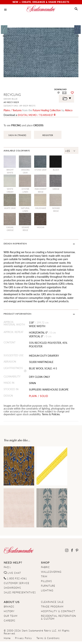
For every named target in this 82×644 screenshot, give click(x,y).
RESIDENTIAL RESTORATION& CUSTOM (59, 617)
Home (7, 638)
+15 (68, 151)
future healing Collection (47, 110)
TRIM (44, 576)
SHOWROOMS (12, 588)
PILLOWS (46, 581)
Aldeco (69, 110)
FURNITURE (48, 586)
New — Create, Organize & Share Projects (41, 2)
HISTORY (9, 611)
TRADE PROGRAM (52, 607)
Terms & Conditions (48, 638)
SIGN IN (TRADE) (17, 135)
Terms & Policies (51, 414)
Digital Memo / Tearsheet (36, 115)
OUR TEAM (11, 616)
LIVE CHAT (12, 573)
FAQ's (7, 567)
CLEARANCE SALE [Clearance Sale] (52, 602)
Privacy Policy (24, 638)
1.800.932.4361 (15, 578)
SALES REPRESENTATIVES (20, 592)
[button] (76, 9)
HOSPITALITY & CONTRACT (58, 611)
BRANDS (9, 607)
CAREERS (10, 621)
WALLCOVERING (51, 572)
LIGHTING (47, 590)
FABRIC (45, 567)
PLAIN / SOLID (39, 396)
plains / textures (13, 110)
